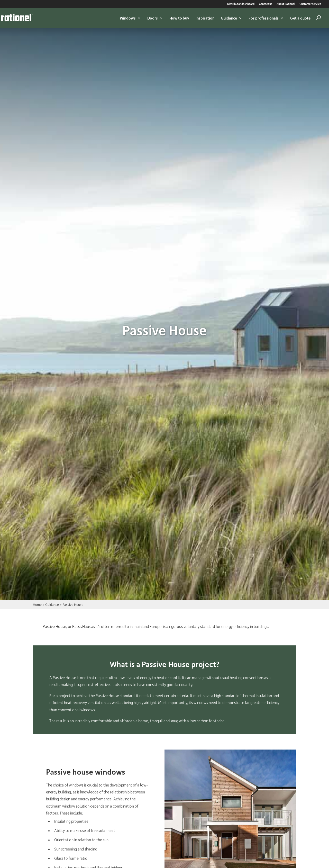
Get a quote (300, 18)
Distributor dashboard (241, 4)
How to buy (179, 18)
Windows (128, 18)
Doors (153, 18)
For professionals (264, 18)
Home (37, 604)
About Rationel (286, 4)
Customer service (310, 4)
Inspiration (205, 18)
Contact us (266, 4)
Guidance (229, 18)
